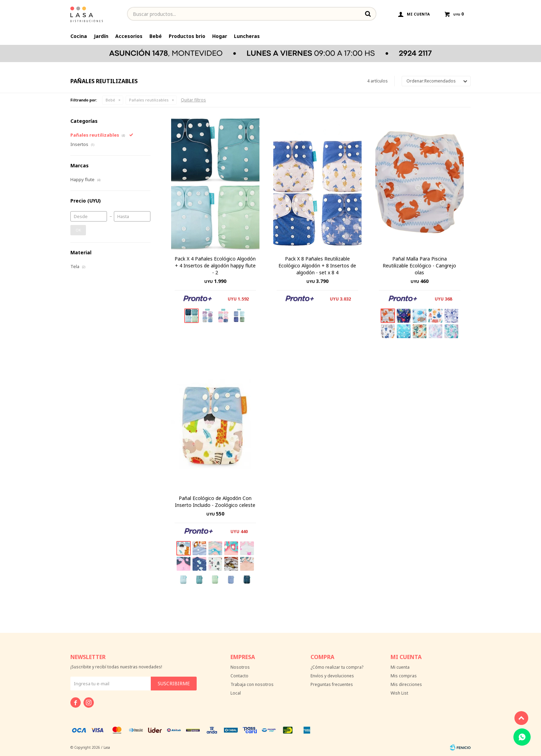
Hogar (220, 36)
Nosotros (240, 667)
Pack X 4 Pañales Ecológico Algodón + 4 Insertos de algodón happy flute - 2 (215, 266)
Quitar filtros (193, 100)
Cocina (79, 36)
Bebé (156, 36)
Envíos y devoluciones (332, 676)
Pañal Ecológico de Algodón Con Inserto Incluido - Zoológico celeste (215, 502)
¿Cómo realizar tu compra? (337, 667)
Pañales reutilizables (149, 100)
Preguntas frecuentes (332, 684)
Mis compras (404, 676)
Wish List (399, 693)
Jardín (101, 36)
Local (236, 693)
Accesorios (129, 36)
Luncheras (247, 36)
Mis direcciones (406, 684)
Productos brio (187, 36)
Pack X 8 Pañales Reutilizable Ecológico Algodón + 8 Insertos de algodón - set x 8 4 (317, 266)
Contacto (239, 676)
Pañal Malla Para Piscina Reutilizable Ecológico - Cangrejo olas (419, 266)
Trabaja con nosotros (252, 684)
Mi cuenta (400, 667)
